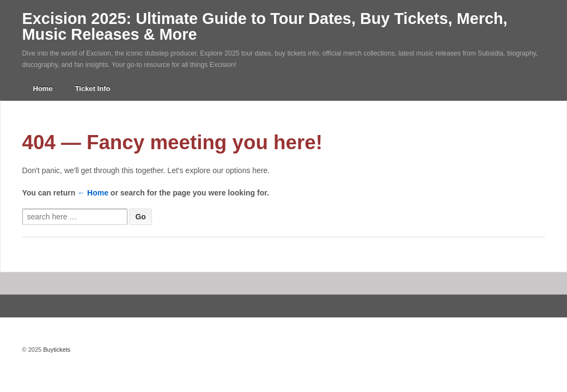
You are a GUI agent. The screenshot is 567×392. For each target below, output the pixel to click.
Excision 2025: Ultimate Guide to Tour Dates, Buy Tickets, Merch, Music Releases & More (265, 26)
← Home (93, 193)
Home (43, 88)
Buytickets (56, 350)
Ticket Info (93, 88)
